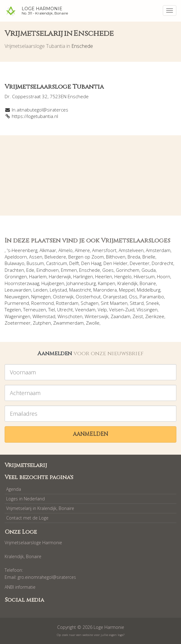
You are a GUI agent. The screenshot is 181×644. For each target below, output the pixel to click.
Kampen (107, 283)
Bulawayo (15, 263)
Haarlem (38, 276)
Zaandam (120, 316)
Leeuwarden (18, 290)
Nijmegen (41, 297)
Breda (134, 257)
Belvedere (55, 257)
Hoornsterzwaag (22, 283)
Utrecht (65, 309)
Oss (133, 297)
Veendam (85, 309)
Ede (30, 270)
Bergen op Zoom (86, 257)
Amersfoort (104, 250)
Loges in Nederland (25, 499)
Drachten (14, 270)
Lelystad (58, 290)
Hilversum (144, 276)
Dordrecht (162, 263)
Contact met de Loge (27, 518)
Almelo (65, 250)
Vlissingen (147, 309)
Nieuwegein (17, 297)
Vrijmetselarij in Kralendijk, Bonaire (40, 508)
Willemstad (44, 316)
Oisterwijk (63, 297)
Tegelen (13, 309)
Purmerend (17, 303)
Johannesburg (81, 283)
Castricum (57, 263)
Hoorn (164, 276)
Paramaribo (152, 297)
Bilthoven (116, 257)
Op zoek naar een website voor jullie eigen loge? (91, 635)
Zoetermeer (18, 323)
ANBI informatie (20, 587)
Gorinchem (128, 270)
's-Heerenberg (22, 250)
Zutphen (42, 323)
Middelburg (149, 290)
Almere (82, 250)
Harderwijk (60, 276)
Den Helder (116, 263)
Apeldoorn (16, 257)
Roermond (42, 303)
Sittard (137, 303)
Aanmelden (90, 434)
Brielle (149, 257)
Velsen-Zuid (122, 309)
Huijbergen (53, 283)
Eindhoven (48, 270)
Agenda (14, 489)
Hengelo (123, 276)
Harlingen (83, 276)
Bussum (35, 263)
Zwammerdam (68, 323)
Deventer (140, 263)
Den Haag (91, 263)
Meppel (127, 290)
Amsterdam (158, 250)
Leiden (40, 290)
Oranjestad (115, 297)
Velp (102, 309)
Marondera (105, 290)
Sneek (152, 303)
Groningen (16, 276)
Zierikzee (155, 316)
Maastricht (80, 290)
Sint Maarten (114, 303)
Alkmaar (48, 250)
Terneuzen (35, 309)
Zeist (138, 316)
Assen (36, 257)
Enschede (82, 46)
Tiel (52, 309)
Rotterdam (67, 303)
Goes (108, 270)
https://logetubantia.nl (35, 116)
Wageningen (17, 316)
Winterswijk (97, 316)
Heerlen (104, 276)
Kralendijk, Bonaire (137, 283)
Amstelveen (131, 250)
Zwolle (93, 323)
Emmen (69, 270)
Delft (74, 263)
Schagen (90, 303)
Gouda (149, 270)
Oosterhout (88, 297)
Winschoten (70, 316)
